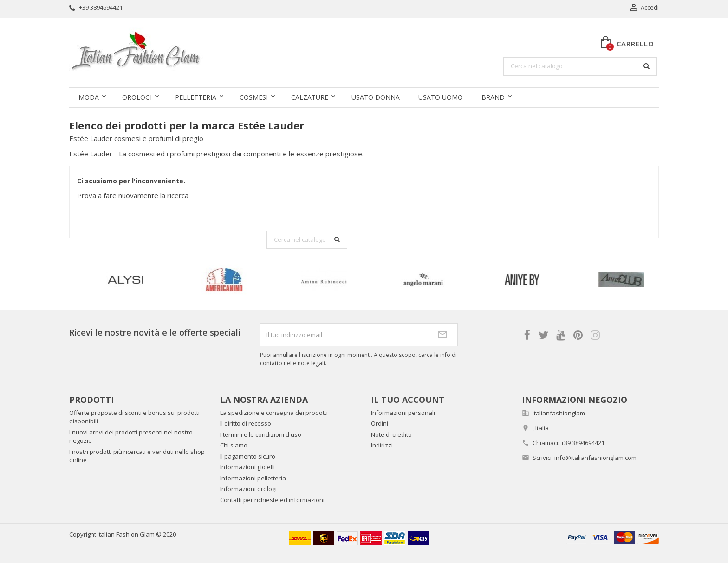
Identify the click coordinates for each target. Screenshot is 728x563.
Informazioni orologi (248, 489)
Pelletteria (196, 97)
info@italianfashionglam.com (595, 458)
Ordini (380, 423)
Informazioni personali (403, 413)
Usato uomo (441, 97)
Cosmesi (254, 97)
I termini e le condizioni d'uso (261, 434)
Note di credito (391, 434)
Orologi (137, 97)
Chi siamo (234, 445)
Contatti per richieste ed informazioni (272, 500)
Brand (493, 97)
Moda (89, 97)
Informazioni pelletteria (253, 478)
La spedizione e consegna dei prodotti (274, 413)
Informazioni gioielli (247, 467)
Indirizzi (382, 445)
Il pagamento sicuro (248, 456)
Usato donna (376, 97)
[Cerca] (580, 66)
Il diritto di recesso (246, 423)
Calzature (310, 97)
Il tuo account (408, 400)
